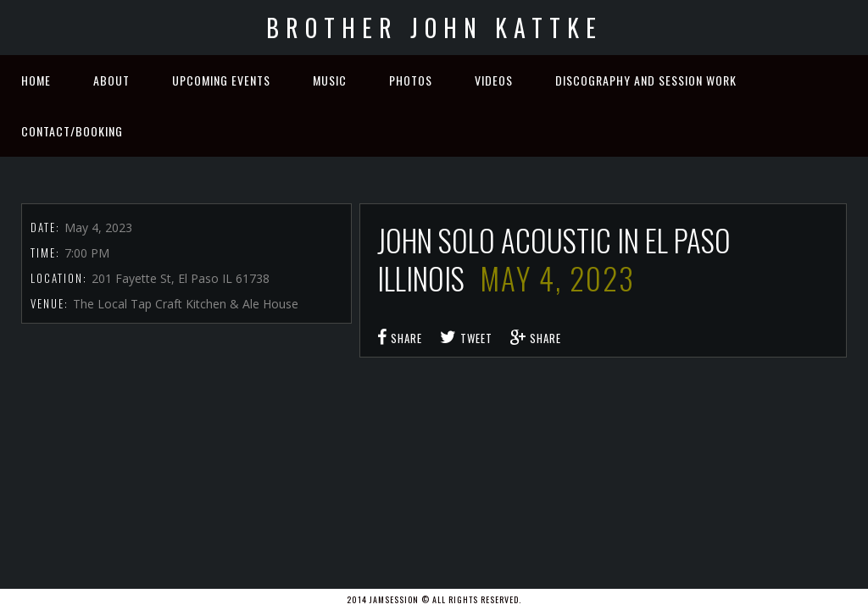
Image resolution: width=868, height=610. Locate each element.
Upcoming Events (221, 80)
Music (330, 80)
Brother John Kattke (434, 28)
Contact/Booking (72, 131)
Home (36, 80)
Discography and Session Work (646, 80)
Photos (411, 80)
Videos (494, 80)
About (111, 80)
